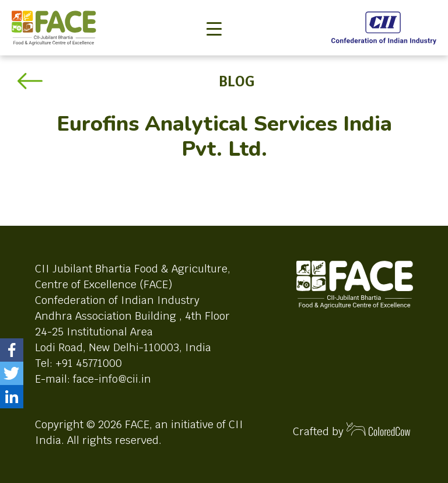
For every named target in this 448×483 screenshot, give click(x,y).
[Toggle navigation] (214, 9)
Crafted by (352, 430)
